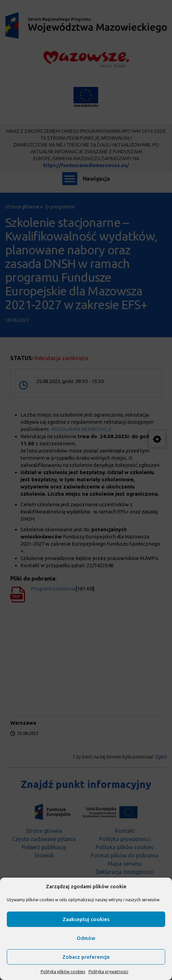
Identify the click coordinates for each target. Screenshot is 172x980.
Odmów (86, 938)
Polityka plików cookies (63, 972)
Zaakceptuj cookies (86, 919)
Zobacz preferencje (86, 957)
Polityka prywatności (108, 972)
